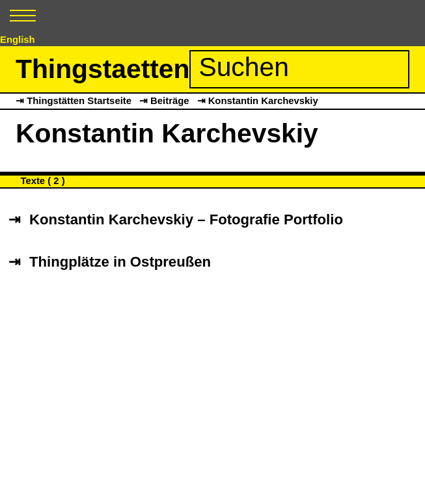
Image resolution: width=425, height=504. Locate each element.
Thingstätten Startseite (79, 101)
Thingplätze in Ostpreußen (120, 262)
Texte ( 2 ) (42, 181)
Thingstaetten (103, 69)
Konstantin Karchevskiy (263, 101)
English (18, 40)
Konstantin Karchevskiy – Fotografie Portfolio (186, 220)
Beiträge (170, 101)
